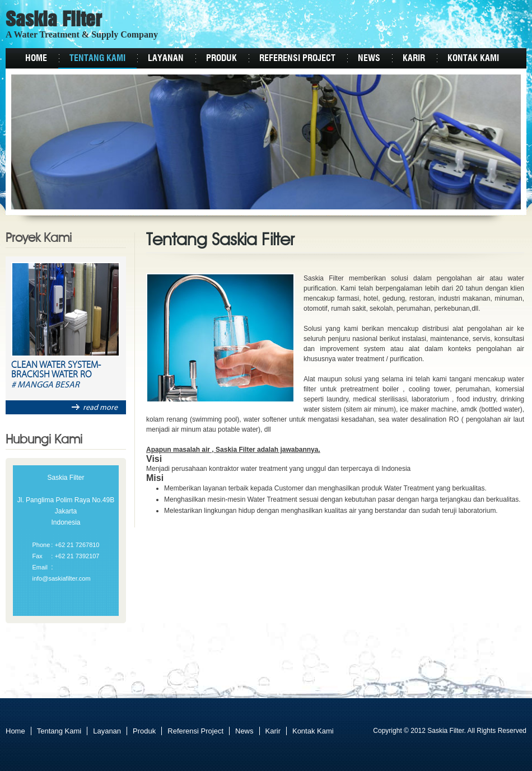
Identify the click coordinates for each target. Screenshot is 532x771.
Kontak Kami (473, 58)
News (369, 58)
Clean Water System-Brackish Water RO (56, 370)
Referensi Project (297, 58)
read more (95, 408)
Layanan (166, 58)
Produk (221, 58)
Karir (414, 58)
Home (36, 58)
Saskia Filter (54, 21)
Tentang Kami (97, 58)
